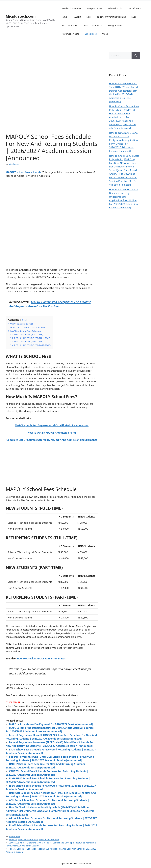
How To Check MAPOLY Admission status (41, 659)
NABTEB (77, 17)
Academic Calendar (72, 8)
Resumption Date (71, 34)
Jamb (64, 17)
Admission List (115, 8)
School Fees (91, 34)
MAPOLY (13, 840)
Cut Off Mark (134, 8)
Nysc (134, 17)
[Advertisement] (52, 201)
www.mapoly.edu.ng (49, 840)
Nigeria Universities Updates (112, 17)
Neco (89, 17)
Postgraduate (115, 25)
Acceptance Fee (95, 8)
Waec (105, 34)
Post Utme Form (70, 25)
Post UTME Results (93, 25)
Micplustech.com (21, 16)
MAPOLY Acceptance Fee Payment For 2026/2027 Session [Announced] (51, 724)
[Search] (136, 56)
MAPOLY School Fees (28, 840)
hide (24, 320)
